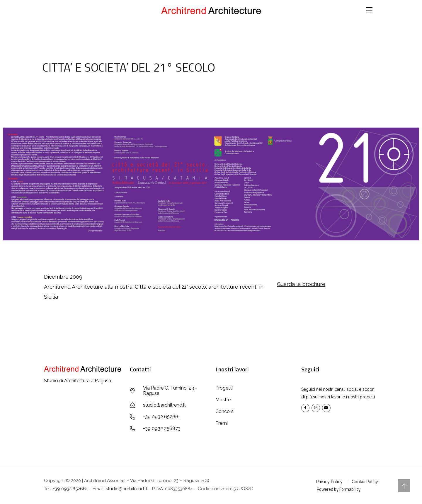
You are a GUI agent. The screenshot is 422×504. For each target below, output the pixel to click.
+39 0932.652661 (70, 489)
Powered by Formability (339, 489)
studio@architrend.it (126, 489)
